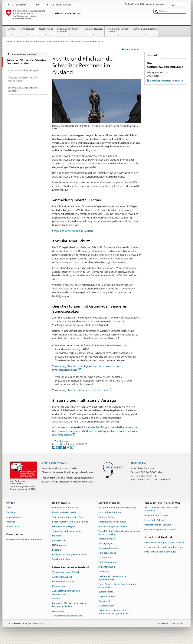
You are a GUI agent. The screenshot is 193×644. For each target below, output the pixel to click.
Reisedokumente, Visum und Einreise (70, 522)
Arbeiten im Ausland (62, 577)
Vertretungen (27, 32)
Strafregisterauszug (108, 562)
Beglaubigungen (107, 539)
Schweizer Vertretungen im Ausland (73, 231)
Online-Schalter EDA (54, 463)
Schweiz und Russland (145, 32)
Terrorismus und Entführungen (67, 531)
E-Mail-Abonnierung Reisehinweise (69, 555)
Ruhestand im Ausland (63, 582)
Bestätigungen (105, 544)
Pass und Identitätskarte (110, 512)
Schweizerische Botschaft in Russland (24, 540)
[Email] (72, 447)
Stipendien (104, 572)
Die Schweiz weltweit (61, 5)
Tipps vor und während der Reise (68, 517)
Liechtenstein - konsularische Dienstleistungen (112, 578)
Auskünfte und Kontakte (156, 516)
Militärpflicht (105, 558)
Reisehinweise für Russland (65, 508)
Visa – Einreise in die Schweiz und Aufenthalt (161, 509)
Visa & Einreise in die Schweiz (118, 32)
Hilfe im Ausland (60, 545)
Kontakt (151, 55)
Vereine (56, 599)
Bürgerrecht (104, 601)
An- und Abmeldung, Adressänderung (117, 508)
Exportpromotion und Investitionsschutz (164, 547)
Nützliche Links (106, 592)
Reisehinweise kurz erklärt (65, 512)
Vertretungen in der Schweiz (66, 572)
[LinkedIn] (61, 447)
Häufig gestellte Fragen (64, 527)
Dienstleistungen (94, 32)
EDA (38, 5)
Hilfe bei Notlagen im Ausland (113, 527)
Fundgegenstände (107, 553)
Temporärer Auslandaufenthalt (67, 616)
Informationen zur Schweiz (158, 525)
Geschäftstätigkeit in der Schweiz (160, 530)
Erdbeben (57, 536)
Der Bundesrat (19, 5)
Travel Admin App (61, 559)
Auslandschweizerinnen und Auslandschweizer (66, 593)
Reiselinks (57, 550)
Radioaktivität (59, 541)
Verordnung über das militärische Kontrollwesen (82, 390)
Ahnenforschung (107, 567)
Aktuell (12, 32)
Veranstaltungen (14, 517)
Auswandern (58, 611)
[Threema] (65, 447)
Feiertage (11, 522)
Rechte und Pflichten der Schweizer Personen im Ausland (69, 605)
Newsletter (11, 512)
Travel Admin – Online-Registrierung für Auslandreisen (118, 586)
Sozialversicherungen (109, 548)
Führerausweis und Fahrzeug (112, 522)
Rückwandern (59, 586)
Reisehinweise (46, 32)
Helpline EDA (139, 463)
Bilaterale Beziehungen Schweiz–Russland (165, 543)
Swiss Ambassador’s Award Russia (160, 552)
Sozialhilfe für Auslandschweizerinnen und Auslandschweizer (119, 533)
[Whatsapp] (68, 447)
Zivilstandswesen (106, 606)
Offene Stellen (13, 527)
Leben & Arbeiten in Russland (69, 32)
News (9, 508)
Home (9, 42)
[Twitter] (58, 447)
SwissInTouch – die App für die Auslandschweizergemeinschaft (114, 612)
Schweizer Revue (106, 597)
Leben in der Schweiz (155, 520)
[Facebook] (54, 447)
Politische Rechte (106, 517)
